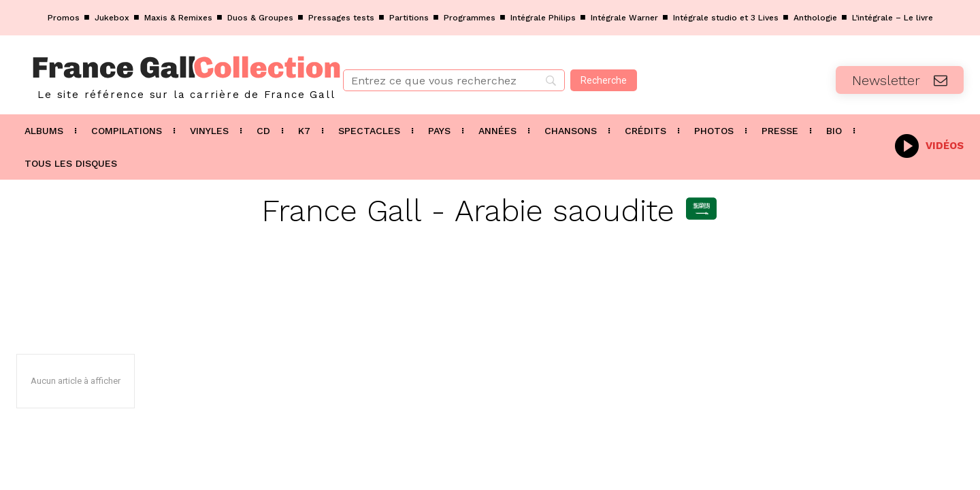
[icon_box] (929, 145)
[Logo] (163, 75)
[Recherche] (604, 80)
